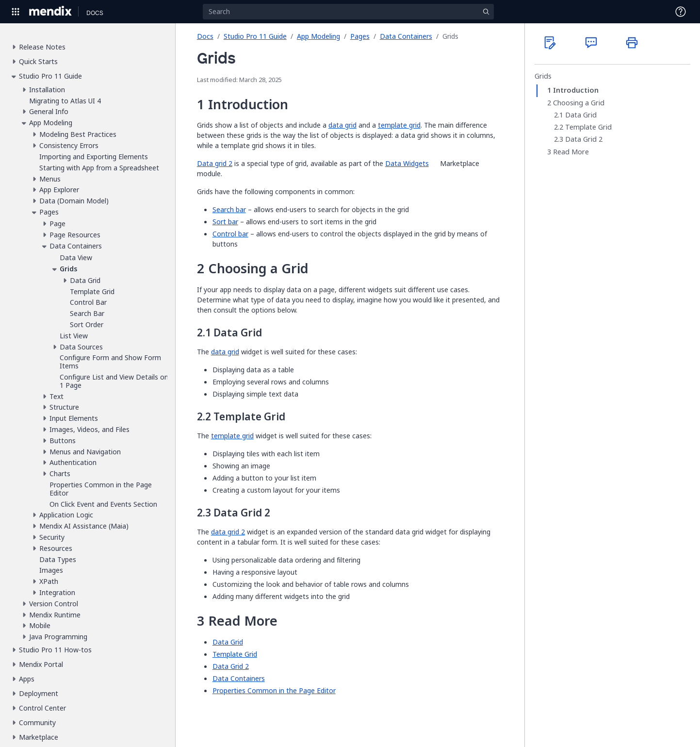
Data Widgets (407, 163)
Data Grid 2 (584, 139)
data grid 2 (228, 532)
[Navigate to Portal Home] (51, 12)
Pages (360, 36)
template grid (399, 125)
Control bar (230, 234)
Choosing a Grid (579, 103)
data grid (342, 125)
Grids (543, 76)
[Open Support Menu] (681, 12)
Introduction (576, 90)
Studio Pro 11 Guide (255, 36)
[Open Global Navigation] (16, 12)
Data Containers (406, 36)
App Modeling (318, 36)
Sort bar (225, 222)
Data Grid (581, 115)
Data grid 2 (215, 163)
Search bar (229, 209)
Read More (571, 152)
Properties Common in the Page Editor (274, 690)
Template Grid (588, 127)
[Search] (348, 12)
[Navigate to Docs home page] (95, 12)
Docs (205, 36)
